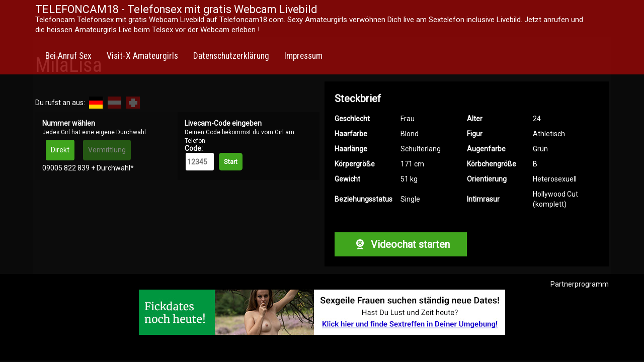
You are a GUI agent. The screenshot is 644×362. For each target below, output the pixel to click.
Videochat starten (400, 244)
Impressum (303, 56)
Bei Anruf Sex (68, 56)
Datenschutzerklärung (231, 56)
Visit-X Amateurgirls (142, 56)
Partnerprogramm (580, 284)
